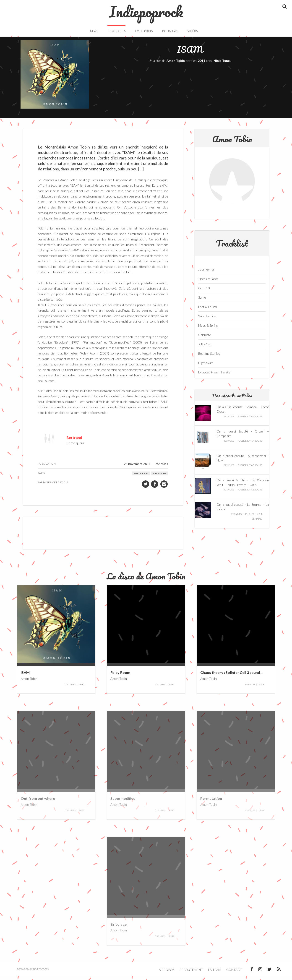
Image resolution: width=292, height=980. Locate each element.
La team (215, 974)
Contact (234, 974)
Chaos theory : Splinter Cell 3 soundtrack (235, 676)
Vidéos (193, 31)
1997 (172, 940)
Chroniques (116, 31)
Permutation (211, 802)
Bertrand (74, 441)
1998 (261, 814)
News (94, 31)
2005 (261, 688)
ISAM (25, 676)
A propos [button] (167, 974)
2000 (172, 814)
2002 (82, 814)
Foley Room (120, 676)
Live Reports (144, 31)
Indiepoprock (146, 9)
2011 (201, 65)
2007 (172, 688)
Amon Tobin (176, 65)
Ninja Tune (222, 65)
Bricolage (119, 928)
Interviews (170, 31)
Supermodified (123, 802)
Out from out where (38, 802)
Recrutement (191, 974)
